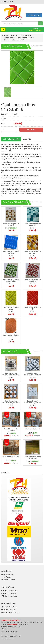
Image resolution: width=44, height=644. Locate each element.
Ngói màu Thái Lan (8, 610)
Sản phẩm (14, 35)
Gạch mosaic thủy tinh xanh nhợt (33, 225)
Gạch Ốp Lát (6, 571)
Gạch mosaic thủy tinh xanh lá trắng (11, 280)
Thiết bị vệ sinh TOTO (9, 591)
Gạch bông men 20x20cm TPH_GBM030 (33, 374)
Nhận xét (27, 139)
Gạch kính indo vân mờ (11, 457)
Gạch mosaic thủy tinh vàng (11, 308)
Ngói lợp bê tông (9, 604)
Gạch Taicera (6, 577)
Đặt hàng (31, 130)
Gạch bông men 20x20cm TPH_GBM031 (11, 374)
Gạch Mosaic (10, 38)
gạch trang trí (20, 183)
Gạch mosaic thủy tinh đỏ (33, 308)
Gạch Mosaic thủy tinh (26, 38)
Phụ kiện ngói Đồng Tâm (10, 612)
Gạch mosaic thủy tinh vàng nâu (33, 252)
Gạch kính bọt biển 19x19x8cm (11, 430)
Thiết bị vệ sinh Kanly (9, 596)
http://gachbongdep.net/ (9, 631)
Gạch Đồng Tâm (7, 574)
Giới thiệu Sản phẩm (11, 139)
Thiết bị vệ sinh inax (9, 593)
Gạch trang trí (26, 35)
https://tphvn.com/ (7, 639)
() (34, 15)
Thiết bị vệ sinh (7, 587)
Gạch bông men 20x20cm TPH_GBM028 (33, 402)
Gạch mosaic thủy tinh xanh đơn (11, 252)
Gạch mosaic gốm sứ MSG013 (11, 225)
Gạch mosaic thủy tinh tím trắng (33, 280)
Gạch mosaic (6, 144)
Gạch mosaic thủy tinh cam (11, 336)
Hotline (36, 29)
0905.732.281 (8, 2)
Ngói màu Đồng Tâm (9, 607)
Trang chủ (6, 35)
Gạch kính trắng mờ (33, 429)
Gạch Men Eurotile (8, 580)
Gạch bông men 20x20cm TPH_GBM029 (11, 402)
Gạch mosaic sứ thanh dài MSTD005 (33, 458)
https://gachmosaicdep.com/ (11, 636)
